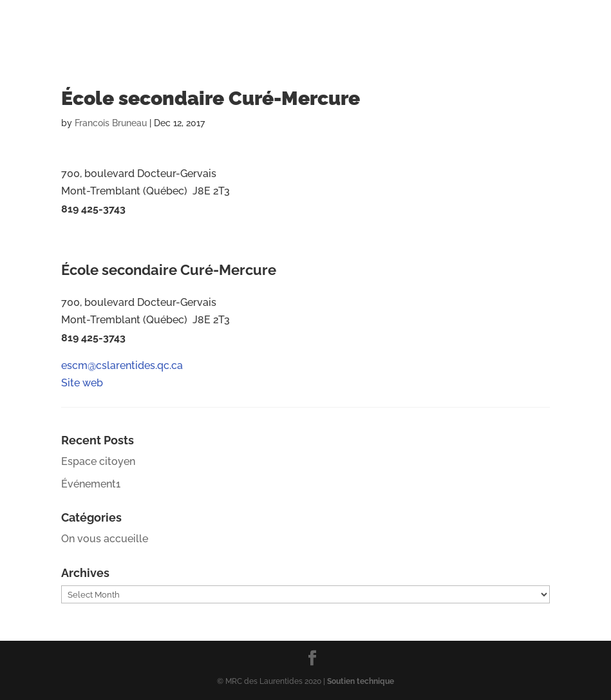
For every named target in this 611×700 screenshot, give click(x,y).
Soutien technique (361, 681)
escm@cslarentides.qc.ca (123, 237)
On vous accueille (105, 539)
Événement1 (91, 484)
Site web (82, 254)
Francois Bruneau (111, 123)
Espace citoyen (98, 461)
